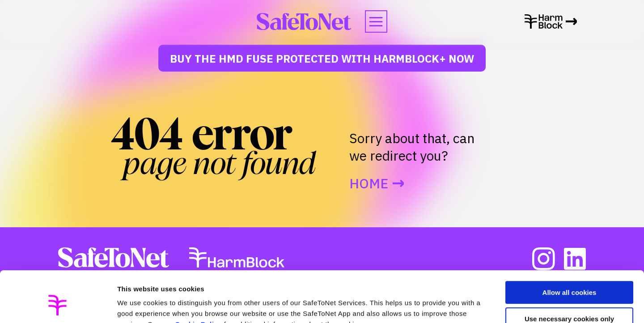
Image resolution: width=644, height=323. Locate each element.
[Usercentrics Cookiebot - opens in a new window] (58, 306)
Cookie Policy (198, 281)
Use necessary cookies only (569, 275)
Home (369, 183)
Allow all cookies (570, 249)
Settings (131, 305)
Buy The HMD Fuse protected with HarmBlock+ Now (322, 59)
